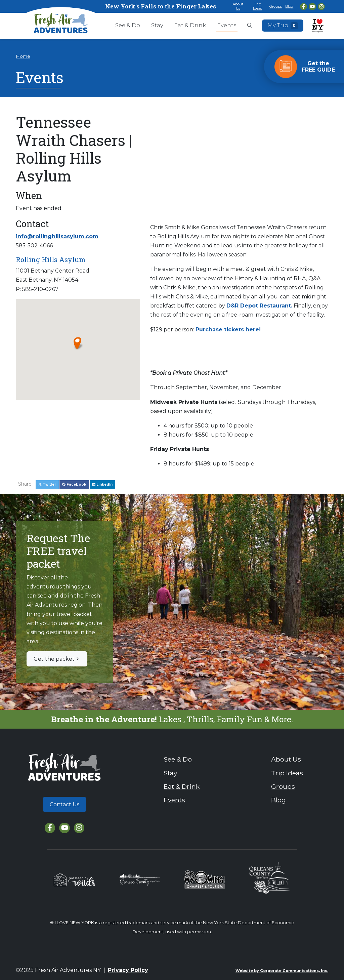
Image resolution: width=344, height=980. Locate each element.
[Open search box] (250, 26)
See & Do (128, 25)
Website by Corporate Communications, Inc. (282, 971)
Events (227, 25)
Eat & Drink (190, 25)
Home (23, 56)
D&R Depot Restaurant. (259, 306)
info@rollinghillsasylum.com (57, 236)
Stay (157, 25)
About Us (238, 6)
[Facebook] (304, 7)
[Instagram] (321, 7)
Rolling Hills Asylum (51, 259)
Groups (276, 6)
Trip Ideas (257, 6)
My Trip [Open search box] (283, 26)
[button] (78, 343)
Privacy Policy (128, 970)
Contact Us (64, 804)
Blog (289, 6)
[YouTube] (312, 7)
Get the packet (57, 659)
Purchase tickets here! (228, 330)
